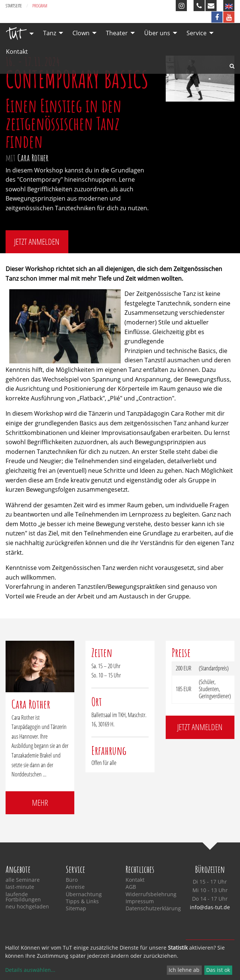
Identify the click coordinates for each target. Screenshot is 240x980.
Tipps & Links (82, 901)
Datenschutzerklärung (150, 908)
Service (197, 33)
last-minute (20, 887)
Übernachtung (84, 894)
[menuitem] (18, 34)
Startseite (14, 6)
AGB (131, 887)
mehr (40, 803)
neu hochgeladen (27, 907)
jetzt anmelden (37, 242)
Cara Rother (33, 158)
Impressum (140, 901)
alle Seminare (23, 880)
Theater (117, 33)
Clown (81, 33)
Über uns (157, 33)
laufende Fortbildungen (23, 897)
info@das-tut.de (210, 907)
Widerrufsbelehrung (150, 894)
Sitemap (76, 908)
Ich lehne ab (184, 970)
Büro (72, 880)
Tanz (50, 33)
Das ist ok (218, 970)
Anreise (75, 887)
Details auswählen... (30, 970)
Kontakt (17, 52)
